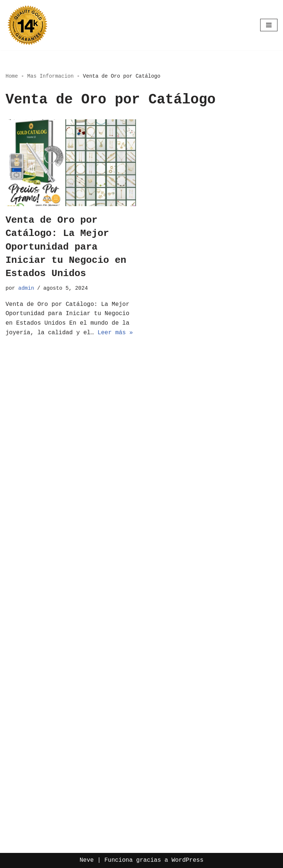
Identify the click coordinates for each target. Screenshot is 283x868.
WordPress (188, 860)
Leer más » (115, 333)
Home (12, 76)
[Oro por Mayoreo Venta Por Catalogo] (28, 25)
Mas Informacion (50, 76)
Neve (87, 860)
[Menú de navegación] (269, 25)
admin (26, 288)
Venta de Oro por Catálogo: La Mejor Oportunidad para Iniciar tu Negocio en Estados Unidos (66, 247)
